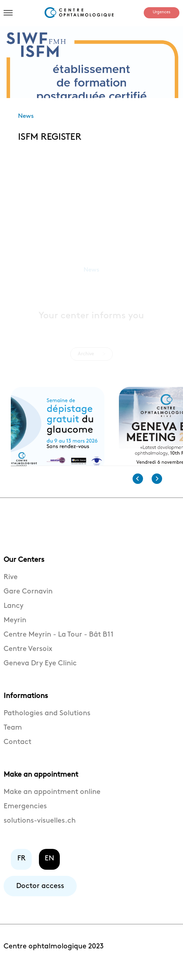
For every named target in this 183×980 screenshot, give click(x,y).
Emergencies (25, 811)
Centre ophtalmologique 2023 (54, 951)
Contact (17, 747)
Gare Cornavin (28, 596)
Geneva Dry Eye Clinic (40, 668)
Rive (11, 582)
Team (13, 732)
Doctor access (40, 891)
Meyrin (15, 625)
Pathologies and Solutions (47, 718)
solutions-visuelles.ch (40, 826)
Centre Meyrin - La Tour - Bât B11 (59, 639)
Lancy (14, 611)
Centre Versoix (28, 654)
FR (21, 863)
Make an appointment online (52, 797)
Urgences (162, 12)
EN (49, 863)
